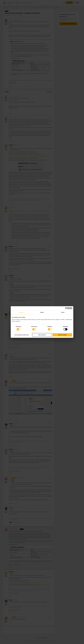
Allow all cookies (62, 335)
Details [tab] (42, 312)
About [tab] (63, 312)
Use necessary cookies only (22, 335)
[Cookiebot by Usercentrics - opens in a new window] (66, 308)
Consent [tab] (21, 312)
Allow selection (42, 335)
